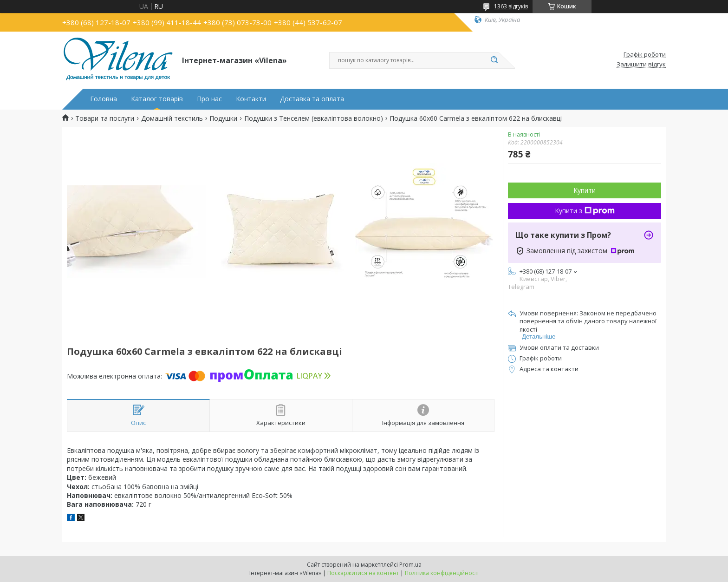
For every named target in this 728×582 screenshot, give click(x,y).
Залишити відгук (641, 65)
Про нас (209, 99)
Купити (585, 190)
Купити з (585, 211)
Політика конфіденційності (442, 573)
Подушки (223, 118)
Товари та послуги (105, 118)
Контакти (251, 99)
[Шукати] (494, 60)
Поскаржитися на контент (363, 573)
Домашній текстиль (172, 118)
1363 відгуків (511, 6)
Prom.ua (410, 565)
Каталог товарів (157, 99)
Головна (104, 99)
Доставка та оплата (312, 99)
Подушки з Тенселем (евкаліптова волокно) (314, 118)
